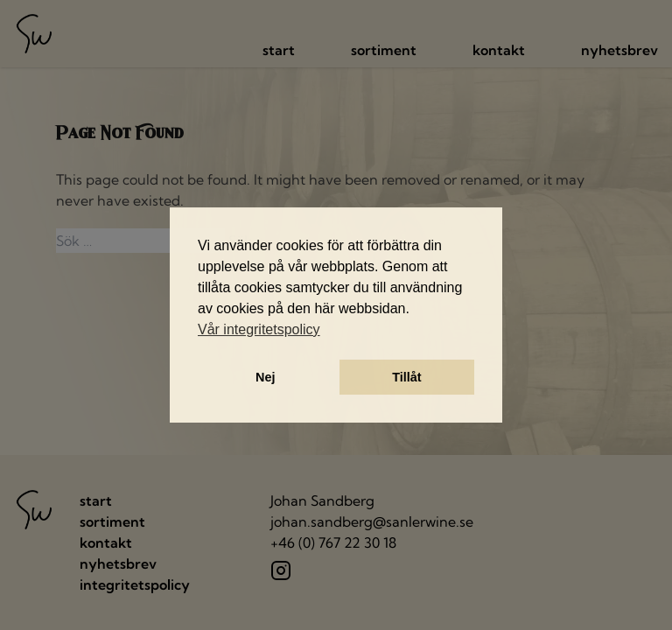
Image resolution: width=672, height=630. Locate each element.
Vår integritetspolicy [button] (259, 329)
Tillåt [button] (406, 377)
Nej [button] (265, 377)
